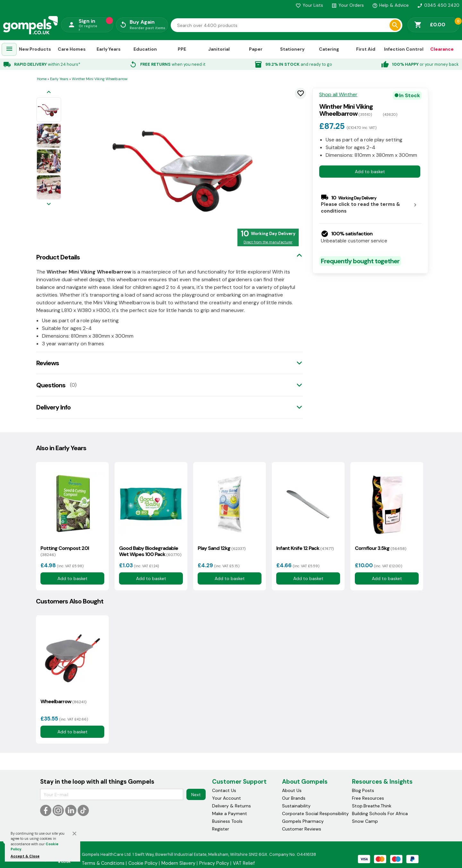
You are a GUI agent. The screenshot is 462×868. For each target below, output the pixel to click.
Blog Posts (363, 790)
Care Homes (72, 49)
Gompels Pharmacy (303, 821)
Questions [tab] (51, 385)
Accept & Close (25, 856)
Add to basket (370, 172)
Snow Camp (365, 821)
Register (221, 829)
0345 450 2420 (438, 5)
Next (196, 795)
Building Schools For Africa (380, 813)
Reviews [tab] (48, 363)
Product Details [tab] (58, 257)
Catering (329, 49)
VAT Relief (244, 863)
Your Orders (348, 5)
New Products (35, 49)
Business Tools (227, 821)
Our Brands (294, 798)
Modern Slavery (178, 863)
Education (145, 49)
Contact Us (224, 790)
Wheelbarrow (63, 701)
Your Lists (309, 5)
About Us (292, 790)
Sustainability (296, 806)
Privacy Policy (214, 863)
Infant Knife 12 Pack (305, 548)
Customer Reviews (302, 829)
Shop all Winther (338, 95)
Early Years (109, 49)
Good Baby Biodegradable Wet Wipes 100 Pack (150, 551)
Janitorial (219, 49)
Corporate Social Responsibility (315, 813)
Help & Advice (390, 5)
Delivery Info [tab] (53, 407)
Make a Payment (230, 813)
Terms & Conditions (103, 863)
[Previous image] (49, 93)
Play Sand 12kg (222, 548)
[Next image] (49, 204)
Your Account (227, 798)
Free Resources (368, 798)
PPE (182, 49)
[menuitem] (9, 50)
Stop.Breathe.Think (372, 806)
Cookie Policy (143, 863)
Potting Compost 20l (65, 551)
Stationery (292, 49)
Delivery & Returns (231, 806)
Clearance (442, 49)
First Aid (366, 49)
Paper (256, 49)
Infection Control (404, 49)
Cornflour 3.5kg (381, 548)
